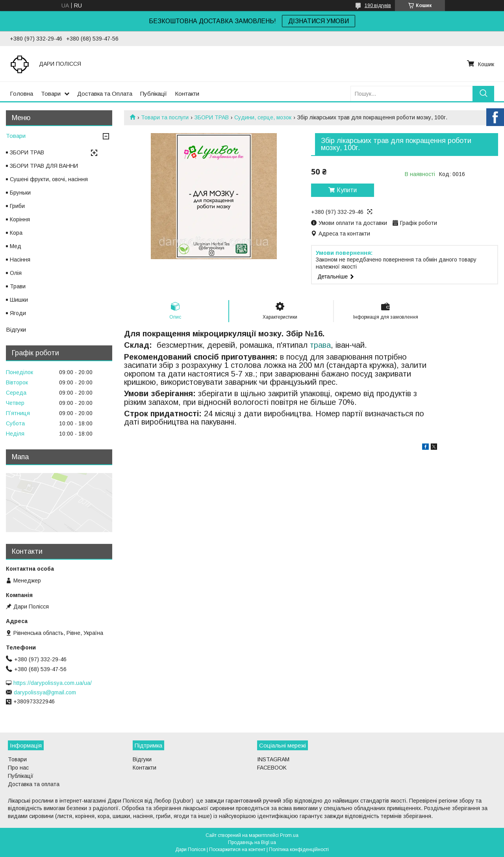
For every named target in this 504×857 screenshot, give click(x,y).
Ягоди (18, 313)
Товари (51, 94)
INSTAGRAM (273, 759)
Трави (18, 286)
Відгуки (16, 329)
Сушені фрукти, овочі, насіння (49, 179)
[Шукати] (483, 94)
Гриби (17, 206)
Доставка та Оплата (105, 94)
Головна (21, 94)
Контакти (187, 94)
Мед (16, 246)
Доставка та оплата (34, 784)
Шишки (19, 300)
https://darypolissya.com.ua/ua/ (53, 683)
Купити (347, 190)
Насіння (20, 260)
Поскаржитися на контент (237, 850)
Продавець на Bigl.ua (252, 842)
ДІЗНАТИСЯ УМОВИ (319, 21)
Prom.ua (289, 835)
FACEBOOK (272, 768)
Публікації (154, 94)
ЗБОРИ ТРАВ (212, 117)
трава (320, 345)
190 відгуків (378, 6)
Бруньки (20, 193)
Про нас (18, 768)
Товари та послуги (165, 117)
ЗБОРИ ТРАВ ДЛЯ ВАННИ (44, 166)
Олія (16, 273)
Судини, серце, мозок (263, 117)
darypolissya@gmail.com (45, 692)
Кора (16, 233)
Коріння (20, 219)
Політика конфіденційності (299, 850)
